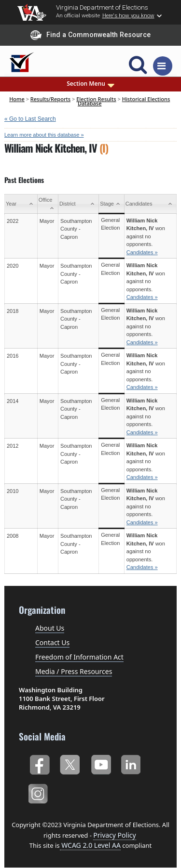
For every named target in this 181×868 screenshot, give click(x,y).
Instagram (39, 792)
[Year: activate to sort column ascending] (21, 204)
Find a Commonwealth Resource (90, 35)
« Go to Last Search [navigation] (30, 119)
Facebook (39, 763)
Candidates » (142, 252)
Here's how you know (128, 15)
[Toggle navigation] (163, 66)
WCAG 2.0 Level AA (90, 845)
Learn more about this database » (44, 135)
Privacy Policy (114, 835)
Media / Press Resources (74, 671)
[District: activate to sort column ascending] (79, 204)
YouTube (101, 763)
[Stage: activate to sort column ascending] (112, 204)
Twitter (70, 763)
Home (17, 99)
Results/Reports (50, 99)
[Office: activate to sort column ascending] (48, 204)
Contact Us (52, 642)
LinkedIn (131, 763)
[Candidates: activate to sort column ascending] (150, 204)
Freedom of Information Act (79, 657)
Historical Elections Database (124, 101)
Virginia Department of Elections (102, 7)
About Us (50, 628)
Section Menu (90, 84)
